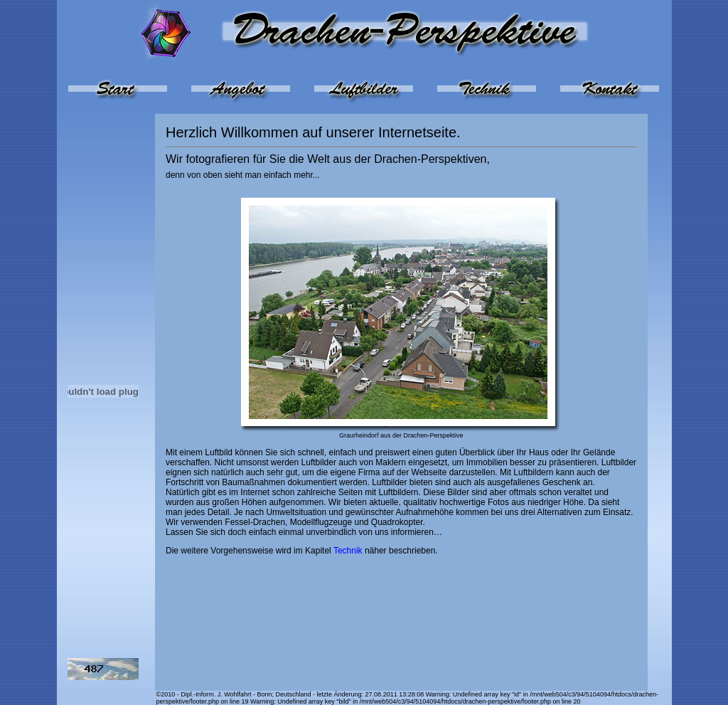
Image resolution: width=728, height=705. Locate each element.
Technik (348, 551)
